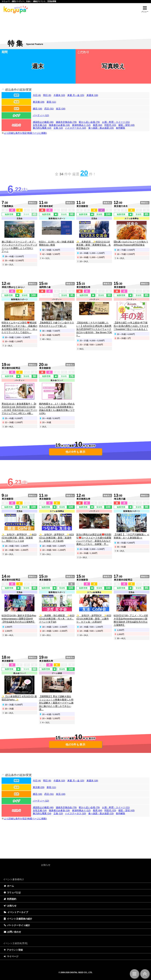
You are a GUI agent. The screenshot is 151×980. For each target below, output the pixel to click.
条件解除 (120, 128)
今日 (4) (37, 95)
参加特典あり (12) (81, 125)
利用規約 (10, 899)
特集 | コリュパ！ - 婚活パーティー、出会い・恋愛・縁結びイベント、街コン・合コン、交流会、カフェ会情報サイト (15, 9)
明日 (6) (47, 95)
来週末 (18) (92, 95)
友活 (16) (61, 109)
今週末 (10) (59, 95)
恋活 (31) (49, 109)
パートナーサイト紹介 (17, 925)
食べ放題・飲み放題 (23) (101, 128)
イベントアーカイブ (16, 912)
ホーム (9, 886)
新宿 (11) (51, 102)
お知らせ (10, 906)
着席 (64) (98, 125)
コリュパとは (12, 892)
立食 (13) (58, 128)
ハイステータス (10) (76, 128)
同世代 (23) (110, 125)
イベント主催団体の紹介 (18, 919)
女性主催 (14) (40, 125)
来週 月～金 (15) (76, 95)
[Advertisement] (75, 24)
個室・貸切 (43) (126, 125)
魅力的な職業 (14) (42, 128)
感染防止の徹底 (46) (43, 122)
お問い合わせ (12, 932)
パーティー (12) (41, 115)
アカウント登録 (13, 950)
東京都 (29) (39, 102)
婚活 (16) (38, 109)
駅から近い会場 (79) (89, 122)
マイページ (11, 956)
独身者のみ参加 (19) (59, 125)
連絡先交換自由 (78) (66, 122)
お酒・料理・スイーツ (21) (116, 122)
